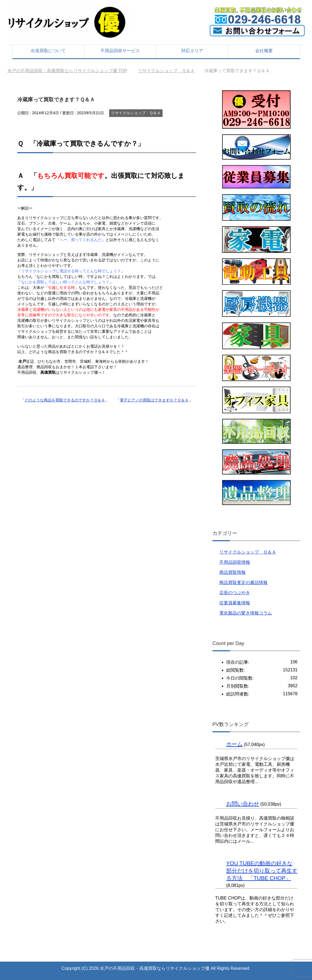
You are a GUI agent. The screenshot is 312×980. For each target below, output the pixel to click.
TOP (67, 71)
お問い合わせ (243, 804)
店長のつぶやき (235, 593)
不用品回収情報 (235, 562)
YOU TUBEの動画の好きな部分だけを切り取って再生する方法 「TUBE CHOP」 (262, 871)
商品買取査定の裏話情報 (243, 583)
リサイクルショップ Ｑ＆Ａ (136, 113)
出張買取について (48, 51)
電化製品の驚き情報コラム (246, 613)
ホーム (234, 744)
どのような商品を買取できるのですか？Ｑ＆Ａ (65, 400)
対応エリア (192, 51)
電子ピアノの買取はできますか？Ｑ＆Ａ (154, 400)
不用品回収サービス (120, 51)
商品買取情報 (232, 572)
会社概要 (264, 51)
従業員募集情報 (235, 603)
